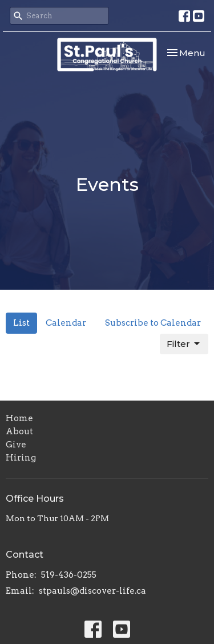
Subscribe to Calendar (153, 323)
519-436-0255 (69, 575)
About (19, 431)
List (21, 323)
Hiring (21, 458)
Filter (184, 344)
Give (16, 445)
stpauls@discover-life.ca (92, 591)
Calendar (66, 323)
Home (19, 418)
